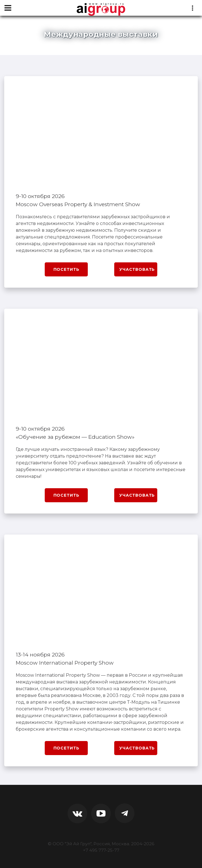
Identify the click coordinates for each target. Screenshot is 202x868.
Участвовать (137, 269)
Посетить (66, 269)
